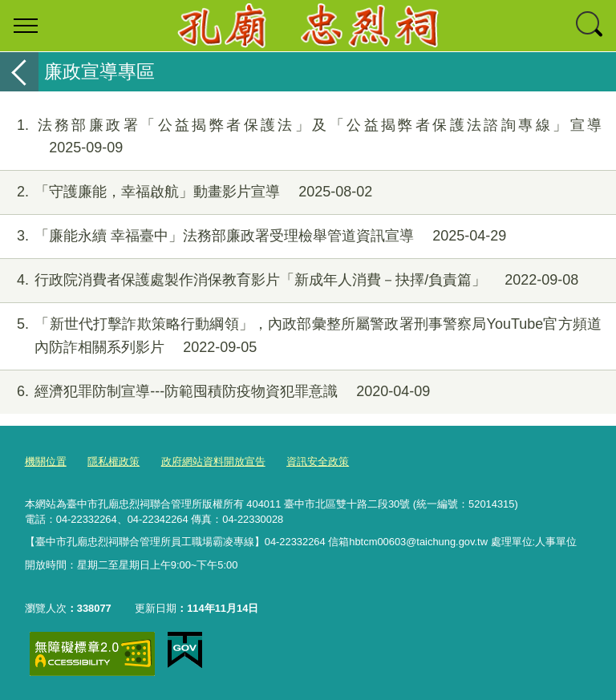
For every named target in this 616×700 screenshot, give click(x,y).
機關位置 (46, 461)
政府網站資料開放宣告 (213, 461)
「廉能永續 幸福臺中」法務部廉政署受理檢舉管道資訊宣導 (253, 236)
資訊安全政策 (318, 461)
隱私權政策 (113, 461)
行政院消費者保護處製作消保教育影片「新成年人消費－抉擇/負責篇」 (289, 280)
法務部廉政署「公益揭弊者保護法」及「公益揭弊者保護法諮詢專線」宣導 (301, 137)
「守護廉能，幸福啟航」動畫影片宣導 (186, 192)
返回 (19, 72)
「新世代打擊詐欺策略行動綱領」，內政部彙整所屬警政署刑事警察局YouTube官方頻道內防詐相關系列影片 (301, 336)
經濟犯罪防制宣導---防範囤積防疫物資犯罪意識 (215, 392)
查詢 (590, 26)
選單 (26, 26)
